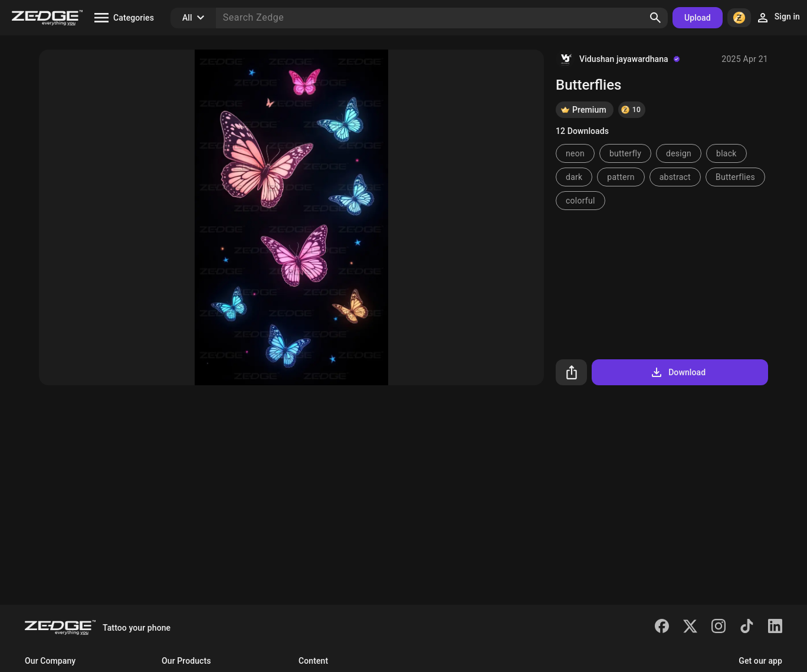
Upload (698, 18)
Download (678, 372)
